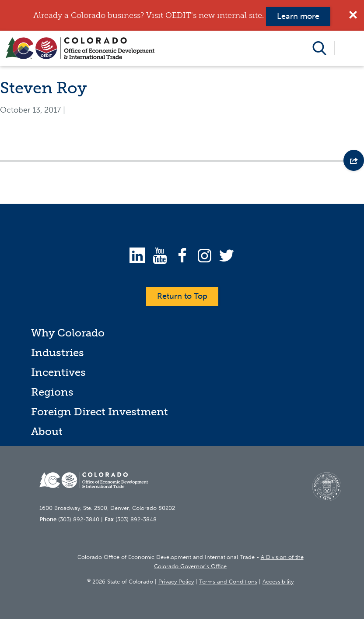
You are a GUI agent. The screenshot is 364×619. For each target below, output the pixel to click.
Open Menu (349, 48)
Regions (52, 392)
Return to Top (182, 296)
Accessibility (278, 582)
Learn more (298, 16)
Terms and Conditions (228, 582)
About (47, 431)
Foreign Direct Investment (100, 412)
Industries (58, 352)
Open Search (320, 48)
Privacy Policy (176, 582)
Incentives (58, 372)
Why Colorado (68, 333)
